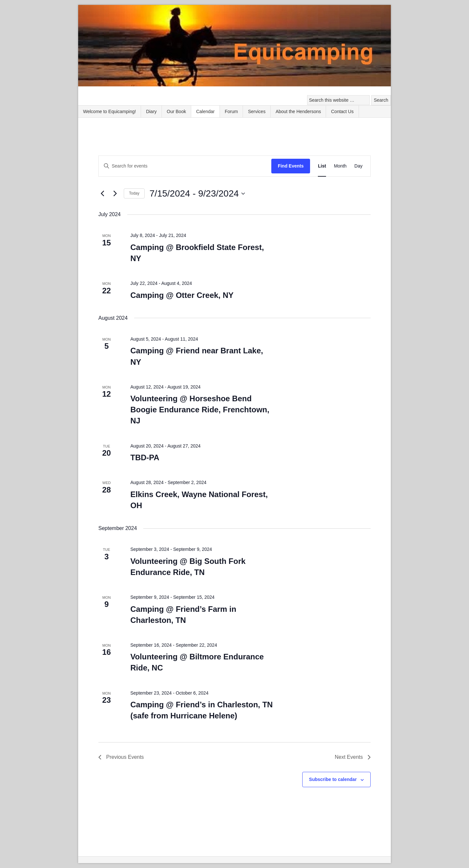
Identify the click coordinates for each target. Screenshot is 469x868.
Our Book (176, 111)
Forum (231, 111)
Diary (151, 111)
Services (257, 111)
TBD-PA (145, 457)
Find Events (291, 166)
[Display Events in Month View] (340, 166)
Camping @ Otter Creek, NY (182, 295)
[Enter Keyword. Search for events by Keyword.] (185, 166)
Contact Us (342, 111)
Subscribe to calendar (333, 779)
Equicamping (234, 46)
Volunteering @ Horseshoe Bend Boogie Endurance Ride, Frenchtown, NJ (200, 410)
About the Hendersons (298, 111)
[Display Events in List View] (322, 166)
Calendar (205, 111)
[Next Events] (115, 194)
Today (134, 193)
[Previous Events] (102, 194)
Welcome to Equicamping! (109, 111)
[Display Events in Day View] (358, 166)
